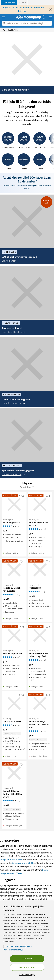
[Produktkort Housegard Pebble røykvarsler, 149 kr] (14, 635)
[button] (33, 487)
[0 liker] (48, 496)
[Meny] (3, 17)
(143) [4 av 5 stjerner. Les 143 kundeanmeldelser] (19, 725)
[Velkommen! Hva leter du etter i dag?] (29, 23)
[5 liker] (22, 764)
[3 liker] (22, 561)
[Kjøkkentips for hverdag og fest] (27, 443)
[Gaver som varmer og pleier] (27, 372)
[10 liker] (22, 695)
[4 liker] (48, 627)
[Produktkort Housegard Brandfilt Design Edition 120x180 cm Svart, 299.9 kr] (14, 773)
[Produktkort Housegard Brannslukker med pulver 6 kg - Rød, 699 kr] (40, 635)
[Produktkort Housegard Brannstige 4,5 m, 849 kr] (14, 504)
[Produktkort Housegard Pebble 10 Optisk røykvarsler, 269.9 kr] (14, 570)
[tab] (9, 2)
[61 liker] (22, 496)
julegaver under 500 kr (11, 859)
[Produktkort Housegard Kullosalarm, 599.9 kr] (40, 570)
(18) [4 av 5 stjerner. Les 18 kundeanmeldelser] (18, 526)
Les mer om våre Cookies (15, 947)
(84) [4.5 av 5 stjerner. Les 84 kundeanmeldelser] (18, 595)
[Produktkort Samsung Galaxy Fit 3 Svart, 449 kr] (14, 704)
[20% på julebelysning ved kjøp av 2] (27, 229)
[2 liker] (48, 561)
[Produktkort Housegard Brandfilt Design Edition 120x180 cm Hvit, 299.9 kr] (40, 704)
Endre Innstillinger (27, 974)
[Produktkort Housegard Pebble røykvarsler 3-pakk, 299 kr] (40, 504)
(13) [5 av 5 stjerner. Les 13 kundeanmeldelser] (44, 731)
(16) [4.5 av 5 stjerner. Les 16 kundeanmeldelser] (44, 660)
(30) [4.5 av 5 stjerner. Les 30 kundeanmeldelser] (18, 657)
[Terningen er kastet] (27, 301)
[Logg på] (44, 17)
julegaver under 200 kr (23, 863)
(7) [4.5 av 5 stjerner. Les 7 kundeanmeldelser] (44, 592)
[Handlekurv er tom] (51, 17)
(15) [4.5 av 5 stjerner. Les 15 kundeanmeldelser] (44, 529)
